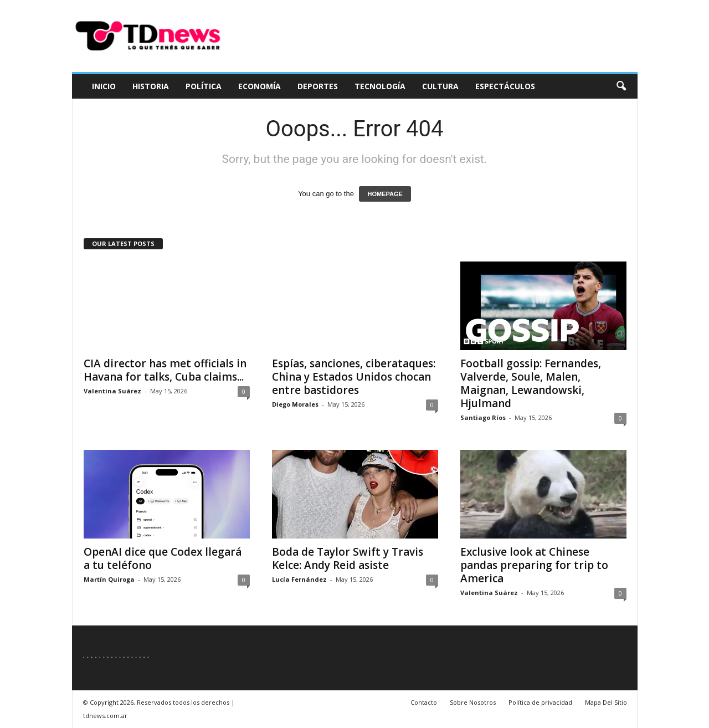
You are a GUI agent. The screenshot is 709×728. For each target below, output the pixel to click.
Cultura (440, 86)
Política (204, 86)
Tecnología (380, 86)
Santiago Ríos (483, 417)
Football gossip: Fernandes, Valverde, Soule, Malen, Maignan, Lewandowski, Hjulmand (531, 383)
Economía (260, 86)
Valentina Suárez (112, 391)
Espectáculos (505, 86)
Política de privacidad (540, 702)
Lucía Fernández (299, 579)
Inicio (104, 86)
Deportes (318, 86)
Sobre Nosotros (473, 702)
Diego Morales (295, 404)
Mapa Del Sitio (606, 702)
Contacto (424, 702)
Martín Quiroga (109, 579)
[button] (621, 86)
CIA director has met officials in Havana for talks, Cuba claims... (165, 370)
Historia (151, 86)
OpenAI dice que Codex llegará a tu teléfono (163, 558)
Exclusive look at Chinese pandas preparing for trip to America (534, 565)
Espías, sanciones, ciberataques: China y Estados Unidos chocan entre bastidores (354, 377)
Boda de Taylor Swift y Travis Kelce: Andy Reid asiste (348, 558)
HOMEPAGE (385, 194)
